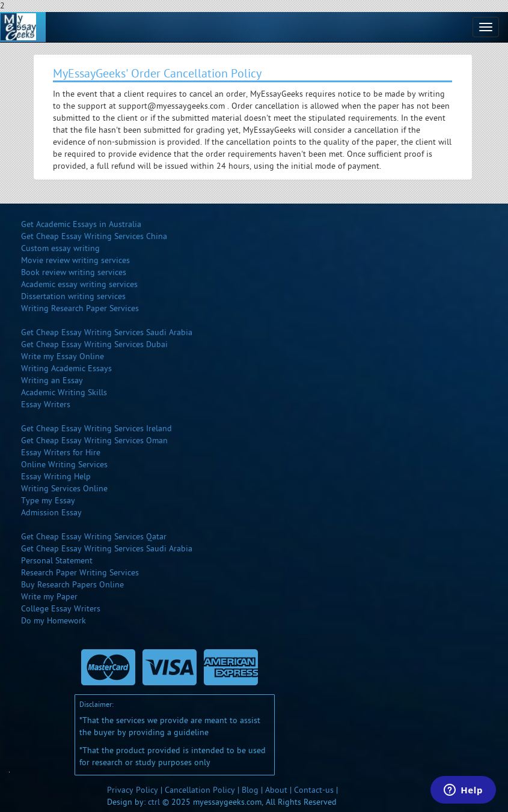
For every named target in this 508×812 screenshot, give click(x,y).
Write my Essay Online (63, 356)
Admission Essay (51, 513)
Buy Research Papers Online (72, 585)
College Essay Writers (61, 609)
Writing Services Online (64, 489)
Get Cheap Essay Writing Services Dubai (94, 344)
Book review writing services (74, 272)
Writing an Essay (52, 380)
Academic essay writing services (79, 284)
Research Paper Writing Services (80, 573)
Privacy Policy (133, 790)
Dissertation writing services (73, 296)
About (276, 790)
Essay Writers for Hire (61, 453)
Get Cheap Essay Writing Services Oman (94, 441)
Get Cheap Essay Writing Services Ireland (96, 429)
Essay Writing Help (56, 477)
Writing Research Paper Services (80, 308)
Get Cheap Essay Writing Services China (94, 236)
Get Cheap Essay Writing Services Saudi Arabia (107, 332)
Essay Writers (46, 404)
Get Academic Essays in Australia (81, 224)
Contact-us (314, 790)
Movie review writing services (75, 260)
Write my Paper (49, 597)
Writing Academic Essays (66, 368)
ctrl (154, 802)
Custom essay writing (60, 248)
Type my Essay (48, 501)
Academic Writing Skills (64, 392)
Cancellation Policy (200, 790)
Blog (250, 790)
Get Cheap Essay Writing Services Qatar (94, 537)
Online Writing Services (64, 465)
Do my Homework (54, 621)
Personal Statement (57, 561)
